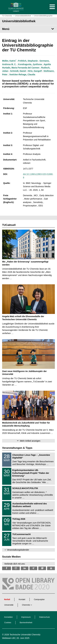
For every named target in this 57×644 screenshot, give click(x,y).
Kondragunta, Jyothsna (30, 64)
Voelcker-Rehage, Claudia (22, 74)
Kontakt (22, 599)
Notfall (7, 599)
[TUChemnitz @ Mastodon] (42, 568)
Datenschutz (45, 617)
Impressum (26, 617)
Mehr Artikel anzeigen (30, 441)
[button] (49, 7)
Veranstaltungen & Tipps (17, 448)
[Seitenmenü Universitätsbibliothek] (28, 29)
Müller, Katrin (9, 61)
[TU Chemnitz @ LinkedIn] (25, 568)
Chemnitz (26, 605)
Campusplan (39, 599)
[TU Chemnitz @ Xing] (33, 568)
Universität (9, 605)
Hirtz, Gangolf (35, 71)
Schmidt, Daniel (18, 71)
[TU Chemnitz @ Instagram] (16, 568)
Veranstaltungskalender (18, 550)
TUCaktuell (9, 225)
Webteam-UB (9, 638)
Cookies (8, 623)
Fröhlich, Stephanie (28, 61)
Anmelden (8, 617)
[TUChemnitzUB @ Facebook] (7, 568)
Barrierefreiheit (26, 623)
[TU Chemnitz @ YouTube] (51, 568)
